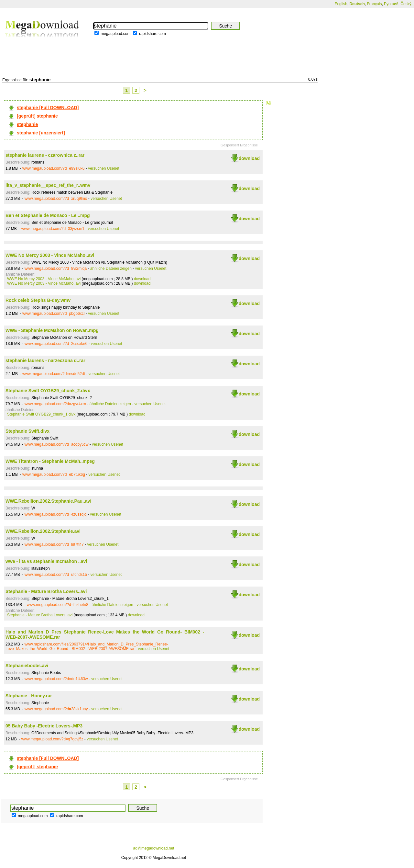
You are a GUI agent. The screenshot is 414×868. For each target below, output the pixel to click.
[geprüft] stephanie (37, 116)
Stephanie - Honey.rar (29, 696)
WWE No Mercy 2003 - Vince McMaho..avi (50, 255)
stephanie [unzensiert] (41, 133)
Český (406, 4)
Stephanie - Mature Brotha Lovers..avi (46, 591)
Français (374, 4)
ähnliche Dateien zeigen (111, 268)
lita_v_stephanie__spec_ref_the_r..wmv (48, 185)
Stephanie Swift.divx (27, 431)
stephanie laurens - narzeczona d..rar (45, 360)
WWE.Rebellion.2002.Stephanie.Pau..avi (48, 501)
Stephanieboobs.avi (27, 666)
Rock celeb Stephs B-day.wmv (38, 300)
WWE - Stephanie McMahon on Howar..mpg (52, 330)
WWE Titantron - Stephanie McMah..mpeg (50, 461)
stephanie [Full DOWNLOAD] (48, 108)
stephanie (27, 124)
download (249, 158)
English (341, 4)
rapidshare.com (153, 34)
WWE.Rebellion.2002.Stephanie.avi (43, 531)
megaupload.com (115, 34)
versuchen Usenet (104, 168)
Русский (391, 4)
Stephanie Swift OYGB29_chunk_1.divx (41, 414)
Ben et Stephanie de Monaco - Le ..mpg (48, 215)
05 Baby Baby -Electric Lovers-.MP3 (44, 726)
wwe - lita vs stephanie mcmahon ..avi (46, 561)
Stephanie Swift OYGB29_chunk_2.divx (48, 391)
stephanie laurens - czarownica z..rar (45, 155)
